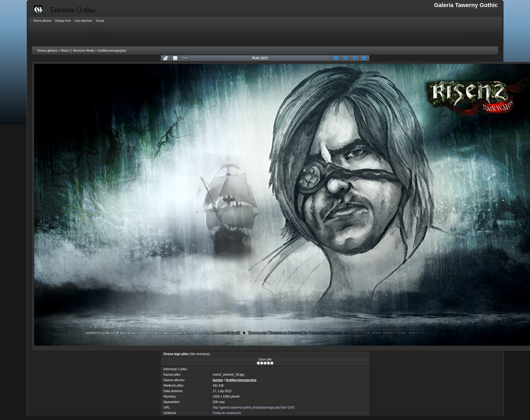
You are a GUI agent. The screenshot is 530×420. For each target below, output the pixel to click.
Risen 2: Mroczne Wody (77, 51)
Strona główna (47, 51)
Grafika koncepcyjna (112, 51)
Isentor (218, 380)
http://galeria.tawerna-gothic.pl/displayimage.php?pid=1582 (254, 407)
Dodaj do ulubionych (227, 413)
